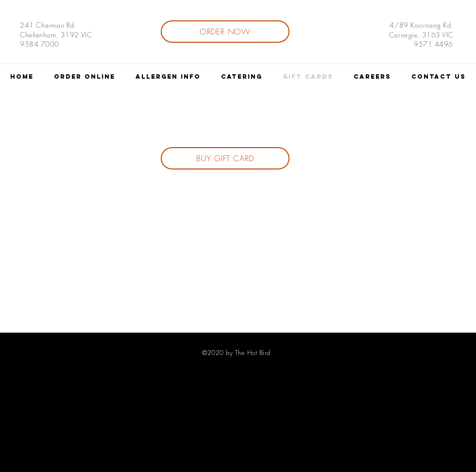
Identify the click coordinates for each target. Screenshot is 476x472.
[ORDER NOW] (225, 32)
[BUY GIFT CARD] (225, 158)
